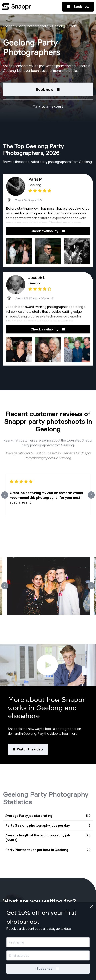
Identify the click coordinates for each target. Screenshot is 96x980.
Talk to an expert (48, 106)
